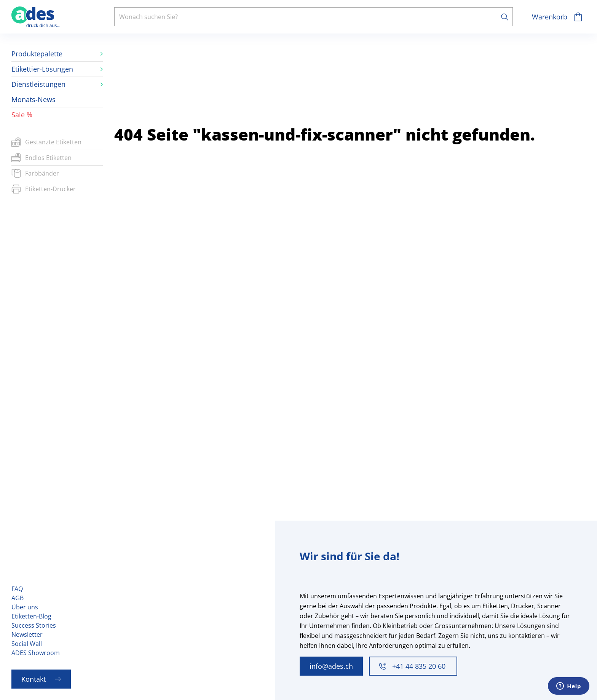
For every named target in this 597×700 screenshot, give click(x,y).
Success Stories (34, 625)
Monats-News (34, 99)
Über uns (25, 607)
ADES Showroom (36, 653)
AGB (18, 598)
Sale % (22, 115)
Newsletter (27, 634)
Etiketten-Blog (31, 616)
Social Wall (27, 644)
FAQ (17, 589)
